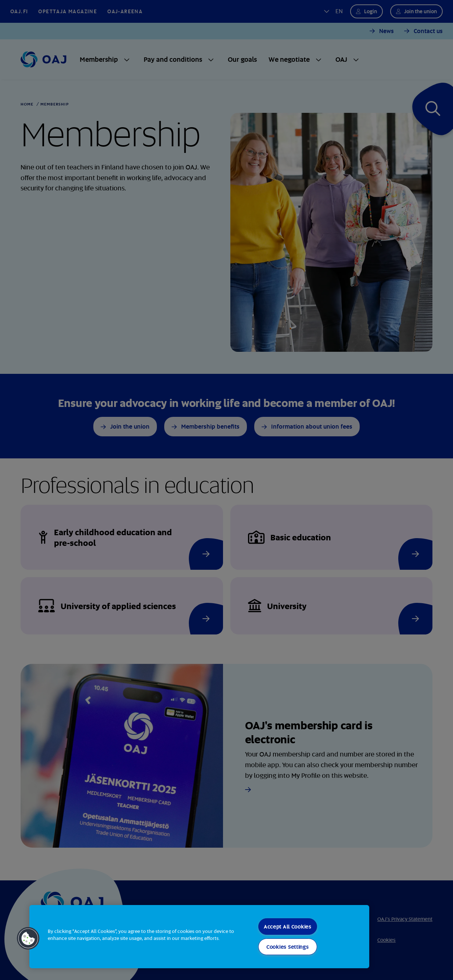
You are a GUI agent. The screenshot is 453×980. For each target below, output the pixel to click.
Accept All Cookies (288, 927)
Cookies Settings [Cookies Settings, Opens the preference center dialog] (288, 947)
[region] (199, 937)
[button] (28, 938)
